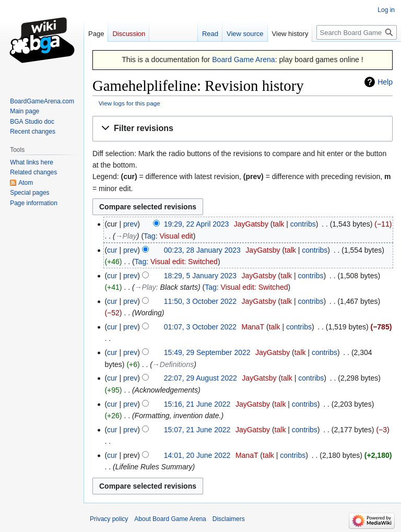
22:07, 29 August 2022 (200, 378)
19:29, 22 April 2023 (197, 224)
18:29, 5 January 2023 (200, 276)
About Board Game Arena (170, 519)
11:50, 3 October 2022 (200, 301)
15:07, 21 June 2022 (197, 430)
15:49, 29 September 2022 (207, 352)
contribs (303, 224)
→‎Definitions (173, 364)
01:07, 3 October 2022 (200, 327)
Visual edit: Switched (184, 262)
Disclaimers (229, 519)
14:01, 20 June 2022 (197, 455)
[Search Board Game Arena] (357, 32)
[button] (243, 129)
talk (278, 224)
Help (385, 82)
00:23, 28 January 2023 (202, 250)
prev (130, 224)
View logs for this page (129, 103)
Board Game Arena (244, 60)
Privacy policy (109, 519)
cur (112, 250)
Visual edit (176, 236)
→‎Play (126, 236)
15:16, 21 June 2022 (197, 404)
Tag (150, 236)
